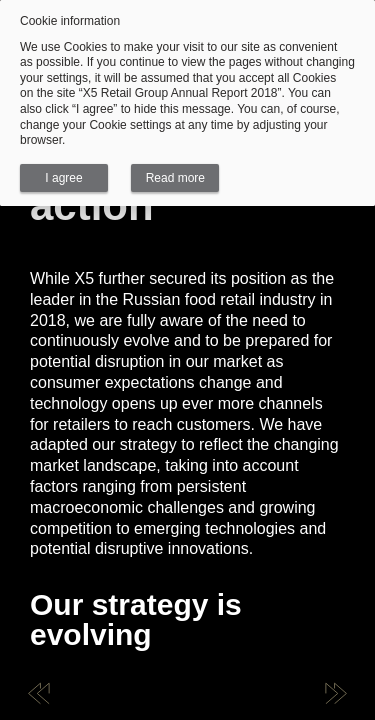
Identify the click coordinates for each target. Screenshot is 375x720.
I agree (63, 178)
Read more (175, 178)
